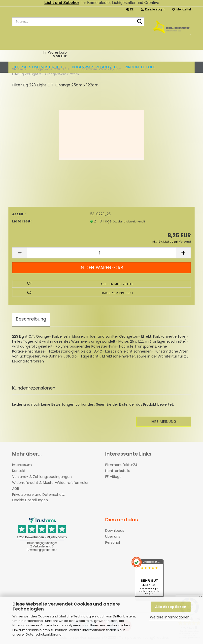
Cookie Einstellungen (30, 500)
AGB (16, 489)
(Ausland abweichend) (129, 221)
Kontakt (19, 471)
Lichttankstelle (118, 471)
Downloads (115, 531)
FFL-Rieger (114, 477)
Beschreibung (31, 319)
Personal (113, 542)
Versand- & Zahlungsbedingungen (42, 477)
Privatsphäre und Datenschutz (38, 495)
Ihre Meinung (164, 422)
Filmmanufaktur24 (121, 465)
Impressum (22, 465)
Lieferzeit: (22, 221)
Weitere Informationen (170, 617)
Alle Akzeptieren (171, 607)
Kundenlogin (153, 9)
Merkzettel (181, 9)
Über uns (113, 537)
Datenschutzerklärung (44, 634)
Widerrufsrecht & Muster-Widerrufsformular (50, 483)
